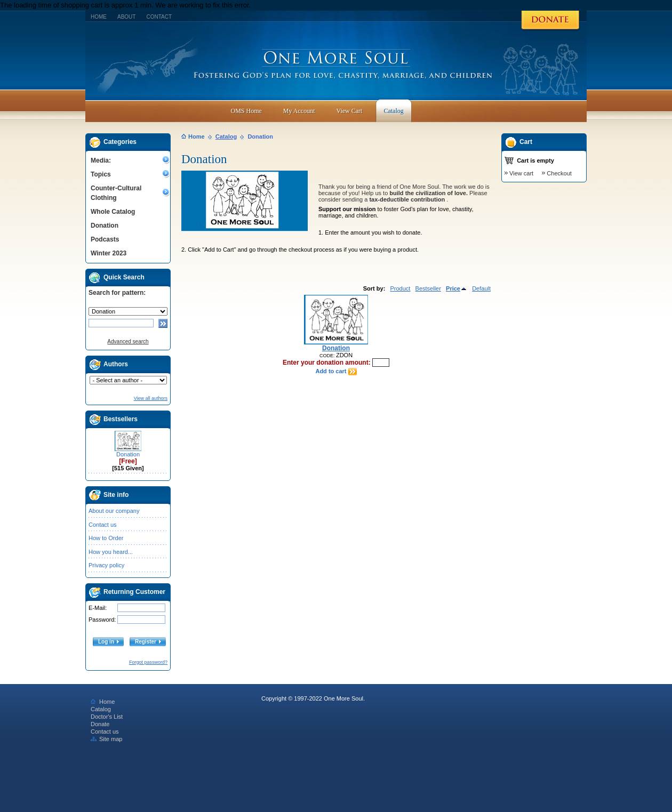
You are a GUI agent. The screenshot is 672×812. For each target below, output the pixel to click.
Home (99, 17)
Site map (106, 739)
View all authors (151, 398)
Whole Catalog (113, 212)
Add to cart (336, 371)
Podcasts (105, 239)
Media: (101, 160)
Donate (100, 724)
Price (457, 288)
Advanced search (128, 341)
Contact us (103, 525)
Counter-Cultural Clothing (116, 193)
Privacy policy (106, 565)
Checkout (559, 173)
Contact (159, 17)
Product (400, 288)
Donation (105, 226)
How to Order (106, 538)
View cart (521, 173)
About (126, 17)
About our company (114, 511)
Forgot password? (148, 662)
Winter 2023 (109, 253)
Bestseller (428, 288)
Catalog (226, 136)
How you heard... (111, 552)
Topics (101, 174)
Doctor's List (107, 717)
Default (481, 288)
